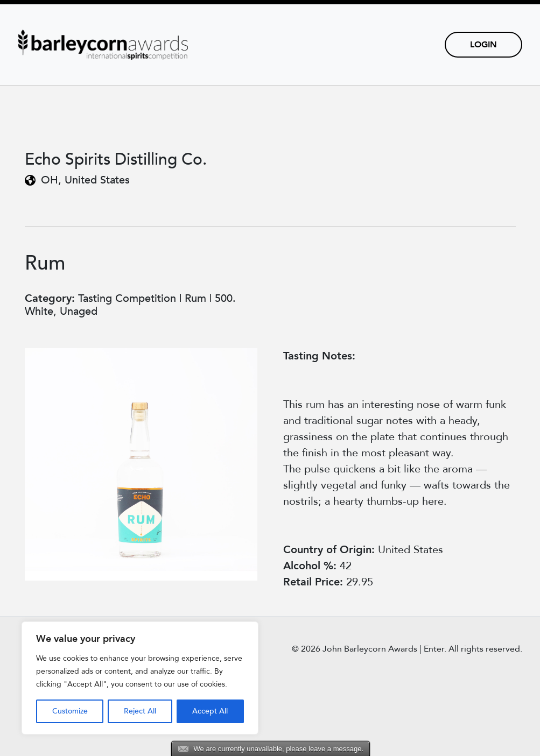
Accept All (210, 711)
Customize (70, 711)
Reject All (140, 711)
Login (483, 45)
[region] (140, 678)
